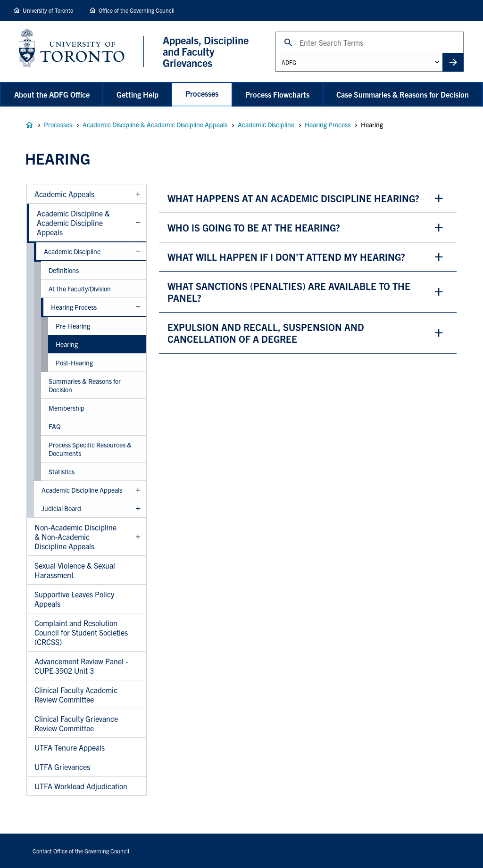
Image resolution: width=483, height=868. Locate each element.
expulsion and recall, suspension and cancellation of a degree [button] (266, 333)
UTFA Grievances (62, 767)
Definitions (64, 270)
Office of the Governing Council (137, 10)
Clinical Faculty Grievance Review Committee (76, 723)
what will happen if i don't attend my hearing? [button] (286, 257)
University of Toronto (48, 10)
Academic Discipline (266, 124)
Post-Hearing (74, 363)
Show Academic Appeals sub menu (138, 194)
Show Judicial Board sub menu (138, 508)
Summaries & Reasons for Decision (85, 385)
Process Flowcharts (277, 94)
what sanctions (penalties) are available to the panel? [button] (289, 292)
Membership (67, 408)
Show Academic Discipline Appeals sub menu (138, 490)
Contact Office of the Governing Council (81, 851)
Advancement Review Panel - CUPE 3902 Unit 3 (81, 666)
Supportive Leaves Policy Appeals (74, 599)
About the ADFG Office (52, 94)
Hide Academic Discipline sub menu (138, 252)
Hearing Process (328, 124)
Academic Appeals (64, 194)
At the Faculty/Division (80, 289)
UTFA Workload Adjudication (81, 786)
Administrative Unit (275, 53)
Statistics (62, 471)
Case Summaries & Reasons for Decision (403, 94)
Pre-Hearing (73, 326)
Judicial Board (61, 508)
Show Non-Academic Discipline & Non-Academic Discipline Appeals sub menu (138, 537)
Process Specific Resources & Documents (90, 449)
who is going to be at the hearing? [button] (254, 227)
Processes (202, 93)
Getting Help (137, 94)
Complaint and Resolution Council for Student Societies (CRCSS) (81, 632)
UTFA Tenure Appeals (70, 747)
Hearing (67, 344)
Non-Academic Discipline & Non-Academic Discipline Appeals (75, 537)
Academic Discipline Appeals (82, 490)
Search (275, 31)
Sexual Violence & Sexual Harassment (75, 570)
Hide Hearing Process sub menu (138, 307)
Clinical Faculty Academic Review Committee (76, 694)
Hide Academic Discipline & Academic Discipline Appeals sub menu (138, 223)
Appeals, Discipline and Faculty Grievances (29, 125)
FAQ (55, 426)
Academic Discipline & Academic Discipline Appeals (155, 124)
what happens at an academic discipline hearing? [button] (293, 198)
